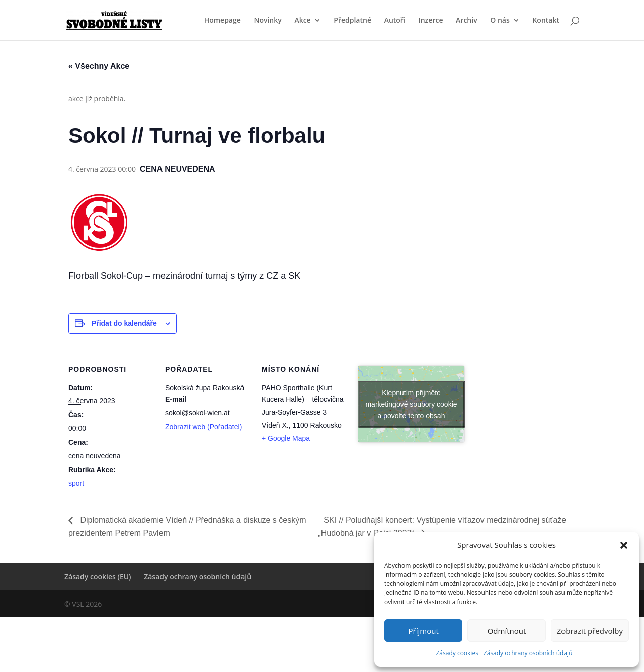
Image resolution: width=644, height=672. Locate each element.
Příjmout (424, 631)
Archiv (467, 21)
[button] (624, 545)
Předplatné (352, 21)
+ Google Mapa (286, 438)
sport (76, 483)
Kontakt (546, 21)
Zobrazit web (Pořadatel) (204, 427)
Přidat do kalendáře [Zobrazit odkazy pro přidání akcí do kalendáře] (124, 323)
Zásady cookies (457, 653)
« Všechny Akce (99, 66)
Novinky (267, 21)
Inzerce (430, 21)
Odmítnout (507, 631)
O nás (500, 21)
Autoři (395, 21)
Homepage (223, 21)
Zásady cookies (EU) (98, 577)
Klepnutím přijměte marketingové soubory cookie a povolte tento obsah (411, 404)
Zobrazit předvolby (590, 631)
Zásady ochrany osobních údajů (528, 653)
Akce (302, 21)
